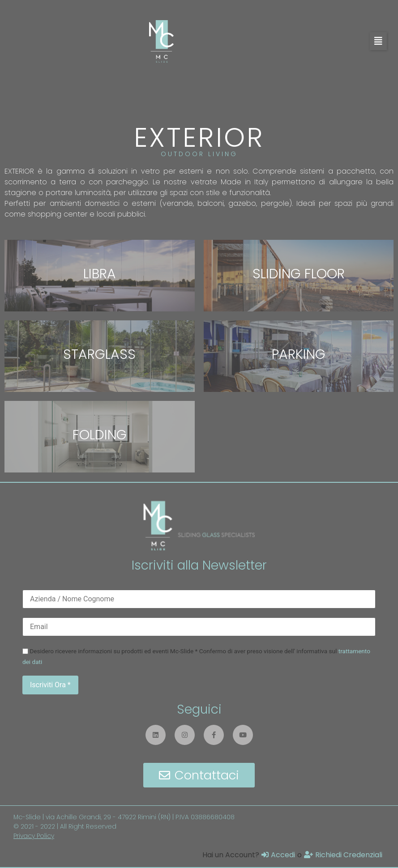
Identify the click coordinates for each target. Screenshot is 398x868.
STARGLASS (99, 354)
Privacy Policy (34, 836)
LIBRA (100, 274)
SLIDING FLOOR (299, 274)
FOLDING (100, 435)
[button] (378, 41)
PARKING (299, 354)
